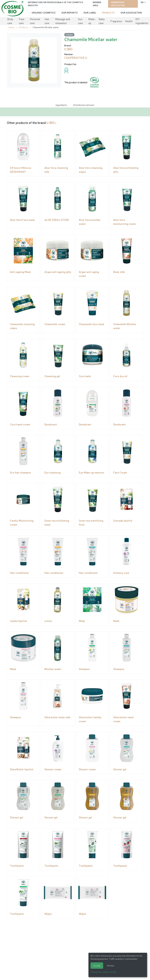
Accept (97, 965)
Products (108, 12)
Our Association (131, 12)
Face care (22, 21)
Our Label (90, 12)
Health (129, 21)
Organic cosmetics (44, 12)
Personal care (35, 21)
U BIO (51, 123)
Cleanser (69, 35)
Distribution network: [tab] (84, 105)
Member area (97, 4)
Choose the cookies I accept (103, 972)
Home (11, 27)
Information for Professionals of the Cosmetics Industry (56, 4)
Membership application (118, 4)
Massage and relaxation (63, 21)
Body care (10, 21)
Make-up (92, 21)
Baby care (102, 21)
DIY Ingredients (142, 21)
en (142, 2)
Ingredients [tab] (61, 105)
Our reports (70, 12)
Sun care (80, 21)
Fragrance (116, 21)
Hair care (47, 21)
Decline (111, 965)
